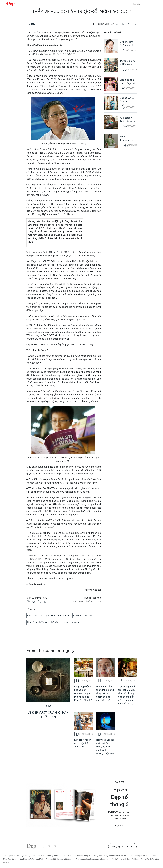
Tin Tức (31, 24)
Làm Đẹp (123, 50)
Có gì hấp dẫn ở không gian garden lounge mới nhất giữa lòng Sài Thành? (83, 693)
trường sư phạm (72, 622)
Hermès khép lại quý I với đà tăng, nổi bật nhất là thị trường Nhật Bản (105, 747)
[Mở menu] (155, 4)
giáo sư (77, 616)
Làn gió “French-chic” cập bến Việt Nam (83, 743)
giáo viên (50, 616)
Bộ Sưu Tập (124, 107)
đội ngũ (88, 616)
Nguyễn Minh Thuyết (38, 622)
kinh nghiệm (64, 616)
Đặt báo (137, 4)
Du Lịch (124, 69)
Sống (124, 126)
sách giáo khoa (35, 616)
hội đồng (56, 622)
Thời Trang (125, 145)
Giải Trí (123, 88)
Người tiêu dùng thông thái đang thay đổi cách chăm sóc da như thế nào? (105, 693)
